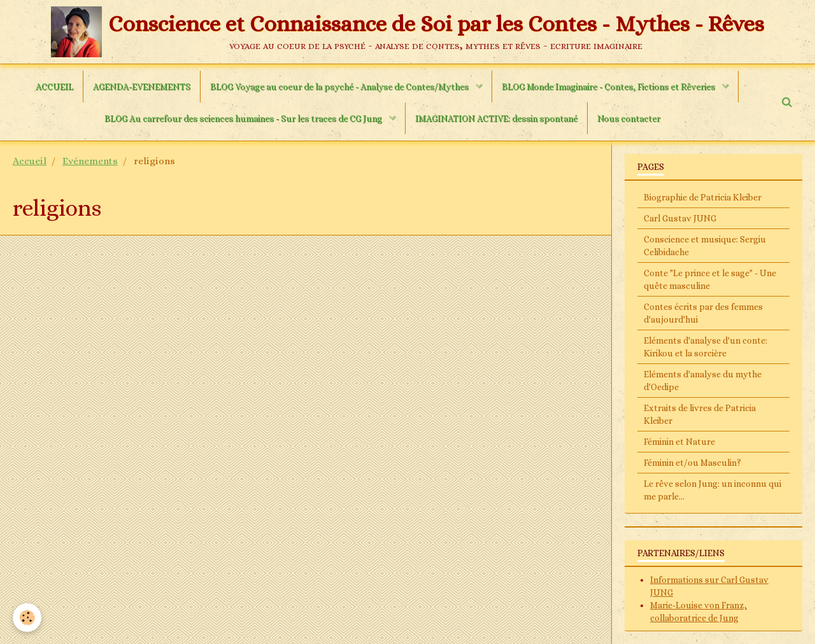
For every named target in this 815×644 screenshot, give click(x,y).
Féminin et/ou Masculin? (692, 463)
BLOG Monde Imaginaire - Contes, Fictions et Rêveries (609, 87)
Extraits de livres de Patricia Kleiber (700, 414)
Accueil (30, 161)
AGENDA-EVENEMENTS (142, 87)
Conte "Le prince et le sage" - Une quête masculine (710, 279)
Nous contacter (629, 118)
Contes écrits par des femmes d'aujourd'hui (703, 313)
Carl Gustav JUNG (680, 218)
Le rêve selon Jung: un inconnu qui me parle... (712, 490)
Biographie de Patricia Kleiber (703, 197)
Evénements (90, 161)
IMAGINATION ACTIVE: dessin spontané (496, 118)
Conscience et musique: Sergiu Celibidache (705, 246)
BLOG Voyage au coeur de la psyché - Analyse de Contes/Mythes (340, 87)
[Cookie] (27, 618)
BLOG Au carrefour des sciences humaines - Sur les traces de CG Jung (244, 118)
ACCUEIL (54, 87)
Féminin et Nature (679, 442)
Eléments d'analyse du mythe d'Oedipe (703, 381)
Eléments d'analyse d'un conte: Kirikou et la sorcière (705, 347)
